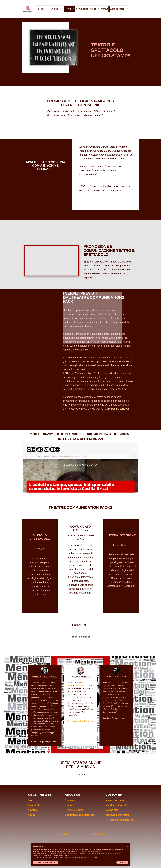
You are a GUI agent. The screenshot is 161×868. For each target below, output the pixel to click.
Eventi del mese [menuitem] (117, 9)
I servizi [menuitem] (68, 9)
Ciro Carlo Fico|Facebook (114, 718)
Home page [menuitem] (40, 9)
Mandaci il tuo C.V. (116, 805)
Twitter (32, 800)
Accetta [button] (122, 862)
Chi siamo (71, 800)
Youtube (33, 810)
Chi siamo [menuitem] (55, 9)
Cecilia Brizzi (80, 685)
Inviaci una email (115, 800)
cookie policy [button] (98, 851)
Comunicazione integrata (79, 815)
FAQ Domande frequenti (119, 820)
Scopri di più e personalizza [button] (46, 862)
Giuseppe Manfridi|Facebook (80, 721)
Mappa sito (112, 810)
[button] (127, 846)
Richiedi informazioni (80, 637)
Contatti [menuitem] (105, 9)
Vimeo (32, 815)
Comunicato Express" (118, 409)
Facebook (34, 805)
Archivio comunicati (117, 815)
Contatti (69, 805)
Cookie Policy (63, 834)
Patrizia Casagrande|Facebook (44, 742)
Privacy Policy (100, 834)
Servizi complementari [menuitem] (86, 9)
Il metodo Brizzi (74, 810)
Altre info (81, 775)
